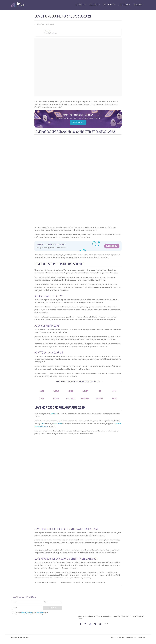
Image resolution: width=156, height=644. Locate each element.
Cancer (85, 391)
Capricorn (85, 399)
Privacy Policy (121, 638)
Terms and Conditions (131, 638)
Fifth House (58, 424)
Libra (42, 399)
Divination (138, 5)
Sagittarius (71, 399)
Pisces (114, 399)
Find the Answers (78, 122)
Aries (42, 391)
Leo (100, 391)
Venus (43, 424)
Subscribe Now (112, 246)
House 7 (54, 414)
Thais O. (48, 31)
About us (113, 638)
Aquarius (40, 24)
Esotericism (124, 5)
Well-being (94, 5)
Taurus (56, 391)
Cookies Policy (142, 638)
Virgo (114, 391)
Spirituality (109, 5)
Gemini (71, 391)
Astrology (51, 24)
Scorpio (56, 399)
